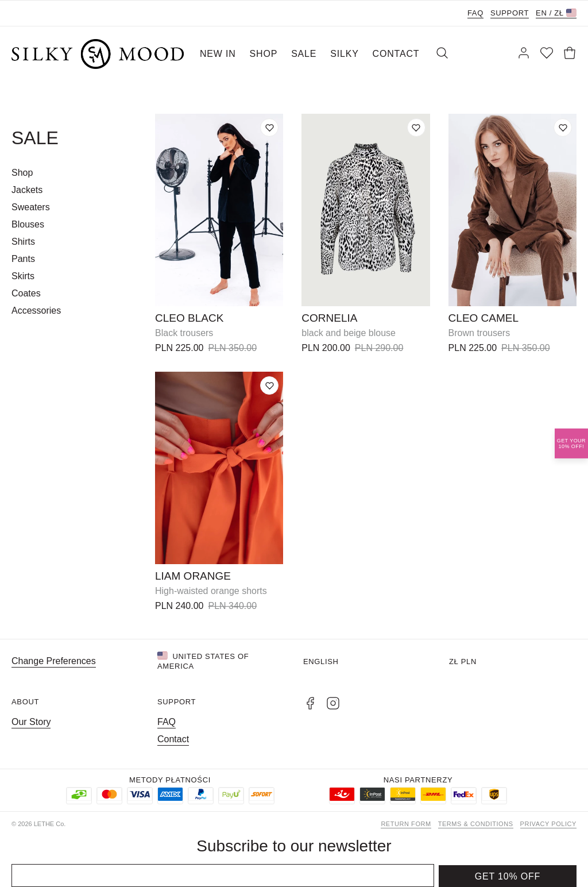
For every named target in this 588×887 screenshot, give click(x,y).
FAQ (475, 13)
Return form (406, 824)
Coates (26, 293)
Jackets (27, 190)
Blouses (28, 224)
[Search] (442, 54)
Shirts (23, 242)
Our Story (31, 722)
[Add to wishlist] (269, 128)
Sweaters (31, 207)
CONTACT (396, 54)
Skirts (23, 276)
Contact (173, 739)
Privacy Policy (548, 824)
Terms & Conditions (476, 824)
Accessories (36, 311)
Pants (23, 259)
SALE (304, 54)
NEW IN (218, 54)
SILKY (344, 54)
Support (510, 13)
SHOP (264, 54)
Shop (22, 173)
